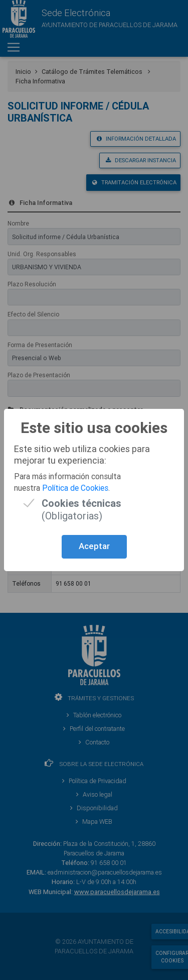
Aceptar (94, 546)
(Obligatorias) (81, 503)
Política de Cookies (75, 488)
